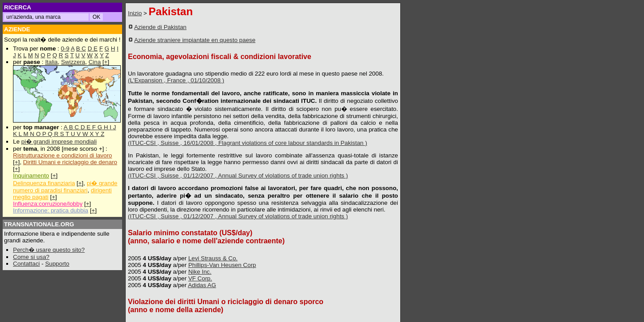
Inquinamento (31, 176)
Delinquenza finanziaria (44, 183)
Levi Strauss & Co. (213, 258)
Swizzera (73, 62)
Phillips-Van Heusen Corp (222, 265)
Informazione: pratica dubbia (51, 210)
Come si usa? (31, 257)
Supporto (57, 264)
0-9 (65, 49)
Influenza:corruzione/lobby (48, 204)
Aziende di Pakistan (160, 27)
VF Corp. (200, 278)
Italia (51, 62)
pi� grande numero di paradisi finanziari (65, 187)
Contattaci (26, 264)
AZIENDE (17, 29)
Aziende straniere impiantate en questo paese (195, 40)
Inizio (135, 13)
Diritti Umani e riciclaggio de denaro (70, 162)
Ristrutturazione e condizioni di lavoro (63, 155)
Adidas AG (202, 285)
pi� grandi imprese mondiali (59, 142)
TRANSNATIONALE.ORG (39, 224)
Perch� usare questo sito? (49, 250)
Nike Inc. (200, 272)
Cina (95, 62)
